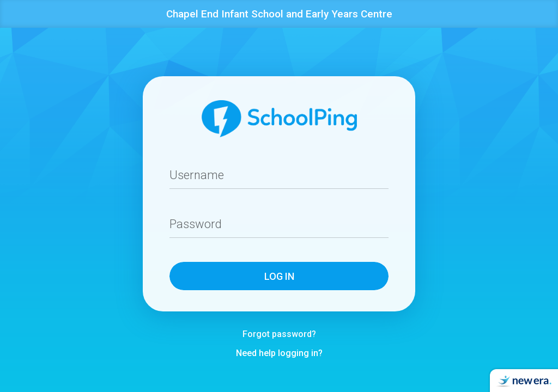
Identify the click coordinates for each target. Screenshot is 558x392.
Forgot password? (279, 335)
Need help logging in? (279, 354)
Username (197, 175)
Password (196, 224)
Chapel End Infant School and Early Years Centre (279, 14)
